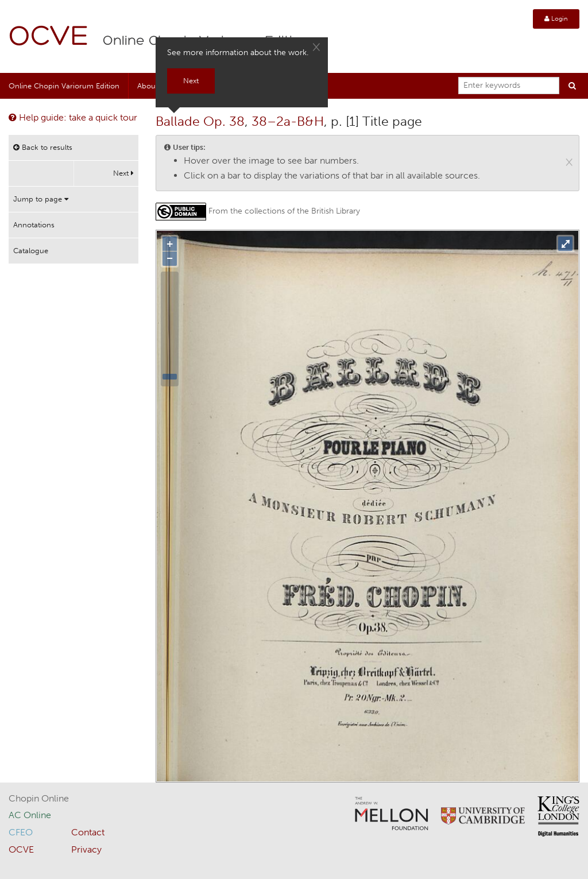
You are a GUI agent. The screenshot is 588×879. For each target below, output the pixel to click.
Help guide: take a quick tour (73, 117)
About (148, 86)
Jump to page (41, 199)
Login (556, 19)
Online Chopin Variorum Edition (64, 86)
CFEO (21, 832)
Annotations (34, 225)
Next (123, 173)
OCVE (49, 38)
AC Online (30, 815)
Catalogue (31, 251)
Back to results (43, 147)
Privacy (86, 849)
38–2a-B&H (288, 121)
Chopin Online (39, 798)
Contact (88, 832)
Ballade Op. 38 (200, 121)
